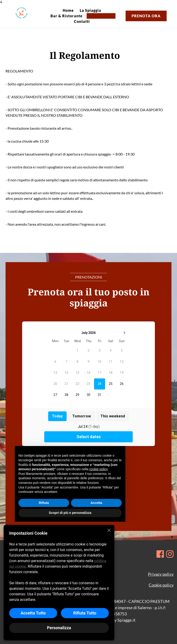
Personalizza (59, 628)
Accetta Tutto (33, 613)
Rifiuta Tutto (85, 613)
